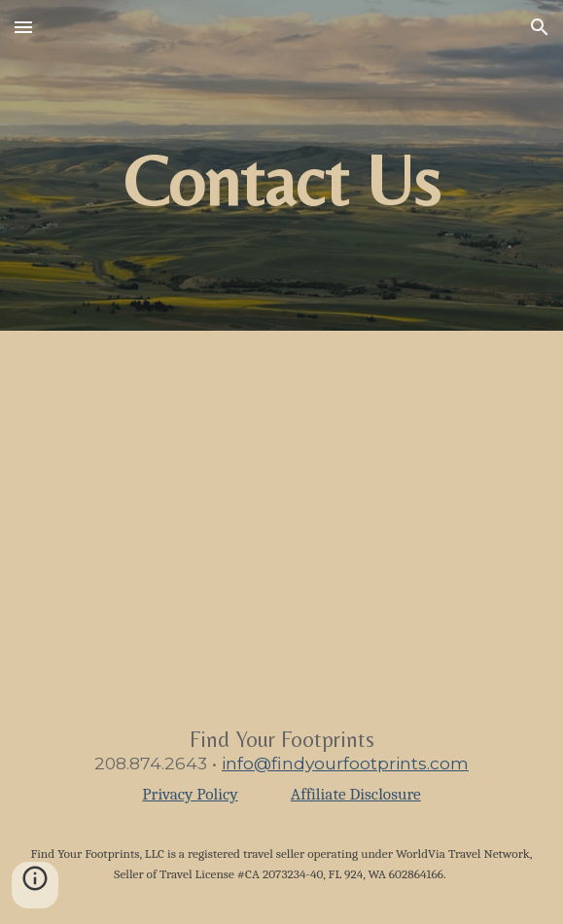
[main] (281, 166)
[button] (23, 27)
